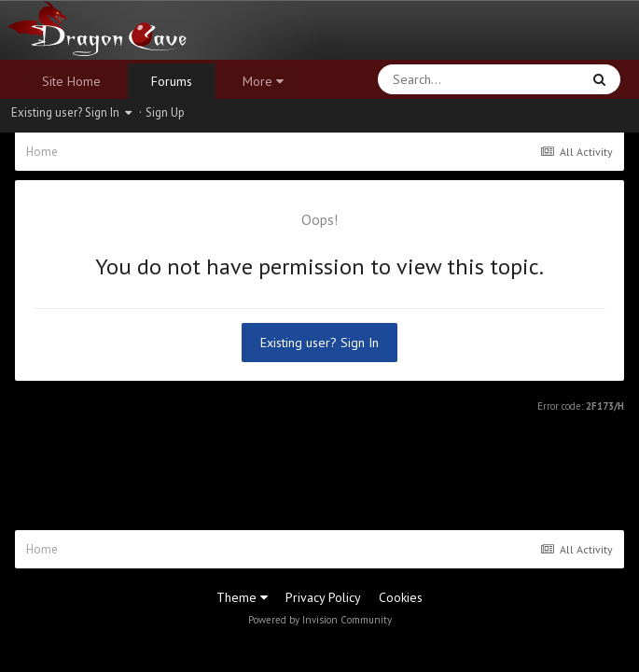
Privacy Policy (323, 597)
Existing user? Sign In (71, 112)
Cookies (401, 597)
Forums (172, 81)
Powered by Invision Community (320, 620)
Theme (242, 597)
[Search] (431, 79)
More (263, 81)
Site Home (71, 81)
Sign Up (165, 112)
